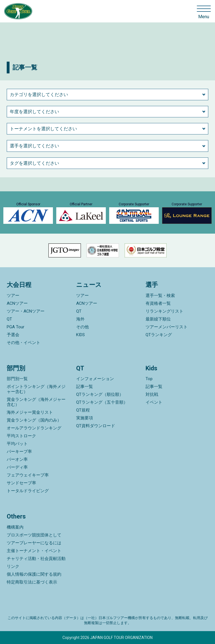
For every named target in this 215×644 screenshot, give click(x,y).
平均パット (17, 444)
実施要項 (85, 418)
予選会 (13, 335)
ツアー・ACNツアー (26, 311)
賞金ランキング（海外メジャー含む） (36, 402)
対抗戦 (152, 394)
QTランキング (159, 335)
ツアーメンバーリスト (167, 327)
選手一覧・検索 (160, 296)
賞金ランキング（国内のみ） (34, 420)
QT (9, 319)
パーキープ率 (19, 452)
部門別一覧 (17, 379)
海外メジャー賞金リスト (30, 412)
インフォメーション (95, 379)
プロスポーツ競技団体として (34, 535)
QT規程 (83, 410)
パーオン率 (17, 459)
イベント (154, 402)
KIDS (80, 335)
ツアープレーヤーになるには (34, 543)
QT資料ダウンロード (96, 426)
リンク (13, 566)
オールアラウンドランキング (34, 428)
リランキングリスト (164, 311)
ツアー (13, 296)
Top (149, 379)
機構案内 (15, 527)
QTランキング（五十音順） (102, 402)
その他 (82, 327)
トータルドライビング (28, 491)
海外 (80, 319)
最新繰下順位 (158, 319)
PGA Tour (16, 327)
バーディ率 (17, 467)
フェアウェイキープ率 (28, 475)
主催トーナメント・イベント (34, 551)
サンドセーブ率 (21, 483)
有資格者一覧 (158, 303)
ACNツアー (17, 303)
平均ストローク (21, 436)
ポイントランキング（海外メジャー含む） (36, 389)
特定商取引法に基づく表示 (32, 582)
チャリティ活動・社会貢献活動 (36, 559)
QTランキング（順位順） (100, 394)
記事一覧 (85, 387)
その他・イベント (24, 343)
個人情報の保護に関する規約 (34, 574)
